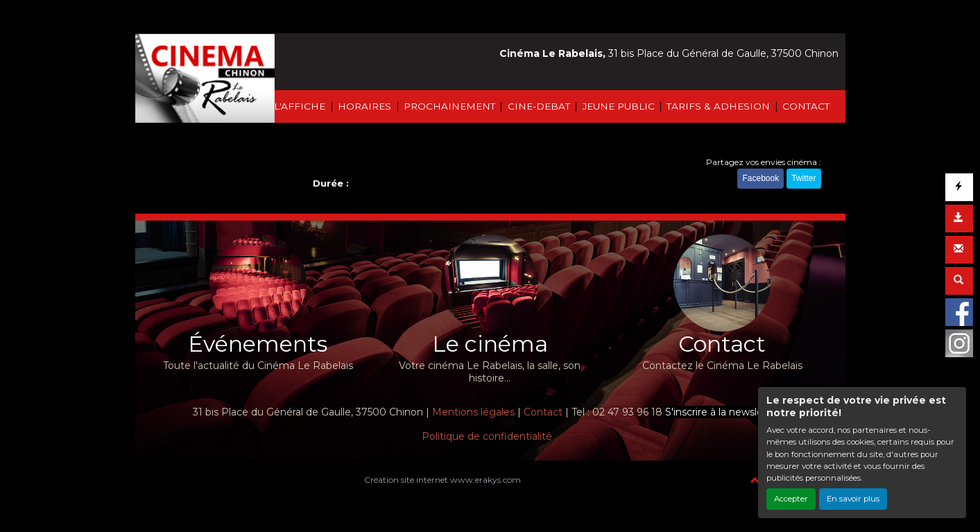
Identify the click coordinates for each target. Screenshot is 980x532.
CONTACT (806, 106)
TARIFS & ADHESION (718, 106)
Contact (543, 412)
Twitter (803, 179)
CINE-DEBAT (539, 106)
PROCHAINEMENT (449, 106)
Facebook (760, 179)
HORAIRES (364, 106)
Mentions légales (473, 412)
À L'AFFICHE (295, 106)
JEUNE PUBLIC (619, 106)
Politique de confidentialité (487, 436)
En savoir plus (853, 499)
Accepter (791, 499)
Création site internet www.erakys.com (442, 480)
